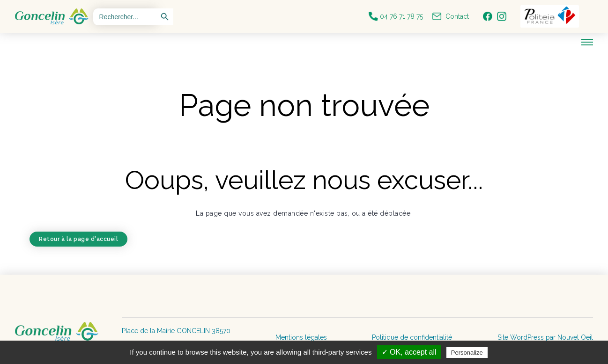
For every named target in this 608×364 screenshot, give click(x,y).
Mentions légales (301, 337)
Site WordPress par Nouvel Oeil (545, 337)
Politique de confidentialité (412, 337)
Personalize (467, 353)
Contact (451, 16)
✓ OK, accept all (409, 352)
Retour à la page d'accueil (78, 239)
